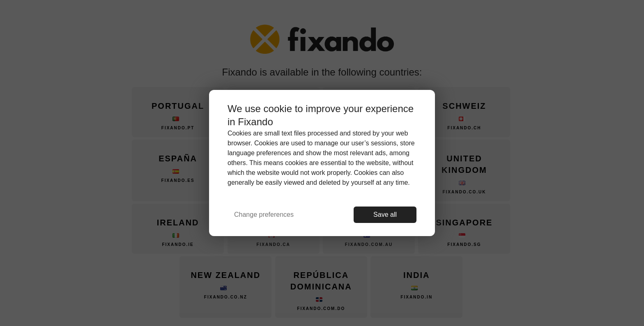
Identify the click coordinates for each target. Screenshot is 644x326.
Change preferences (264, 215)
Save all (385, 215)
